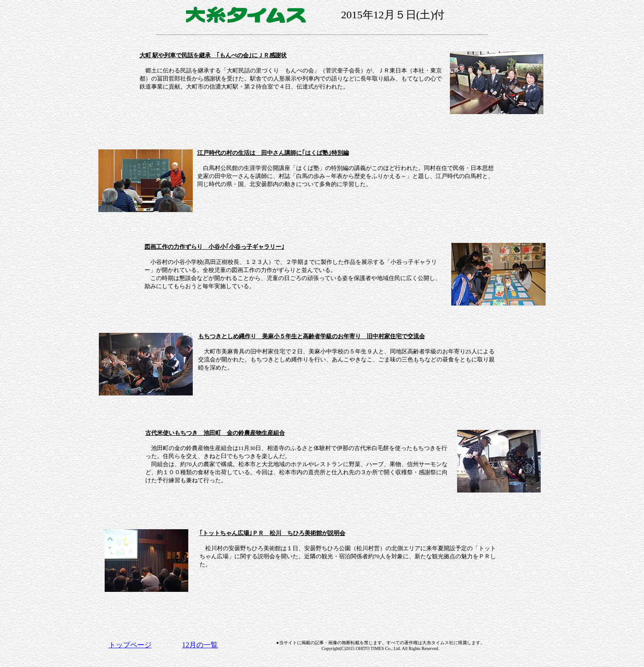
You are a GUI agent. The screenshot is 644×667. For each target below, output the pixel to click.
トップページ (130, 645)
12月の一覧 (200, 645)
